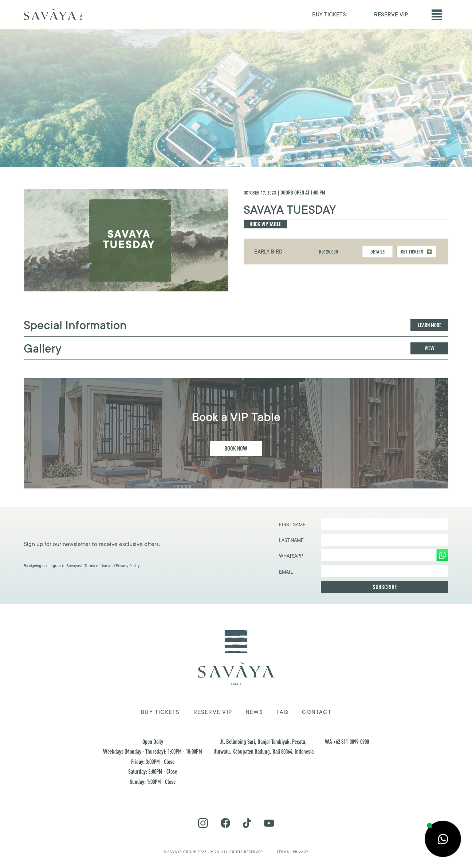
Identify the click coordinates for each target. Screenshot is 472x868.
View (430, 348)
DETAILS (377, 252)
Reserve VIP (213, 712)
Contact (317, 712)
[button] (437, 15)
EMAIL (286, 572)
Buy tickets (160, 712)
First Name (292, 525)
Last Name (291, 540)
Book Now (236, 448)
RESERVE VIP (391, 15)
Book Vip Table (265, 224)
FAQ (283, 712)
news (254, 712)
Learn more (430, 325)
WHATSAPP (291, 556)
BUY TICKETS (329, 15)
